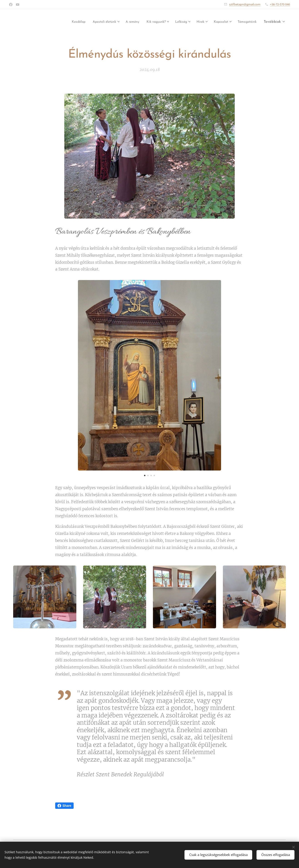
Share (64, 806)
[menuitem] (59, 22)
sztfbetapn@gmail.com (245, 4)
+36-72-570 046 (280, 4)
